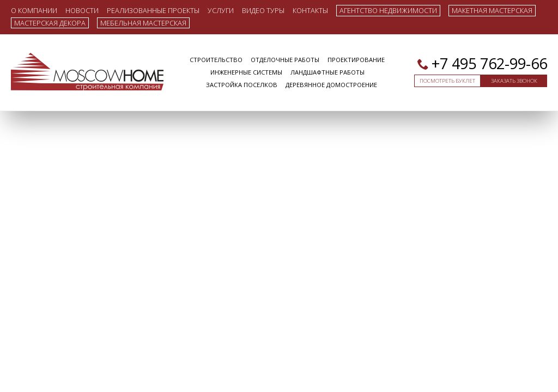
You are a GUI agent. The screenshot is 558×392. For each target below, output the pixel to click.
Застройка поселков (242, 85)
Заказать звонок (514, 81)
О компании (34, 10)
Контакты (310, 10)
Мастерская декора (50, 23)
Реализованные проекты (153, 10)
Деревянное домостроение (331, 85)
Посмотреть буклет (447, 81)
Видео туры (263, 10)
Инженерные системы (246, 72)
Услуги (221, 10)
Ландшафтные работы (327, 72)
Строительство (216, 60)
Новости (82, 10)
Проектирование (356, 60)
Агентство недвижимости (388, 10)
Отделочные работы (285, 60)
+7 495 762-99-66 (489, 63)
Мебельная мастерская (143, 23)
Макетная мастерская (492, 10)
